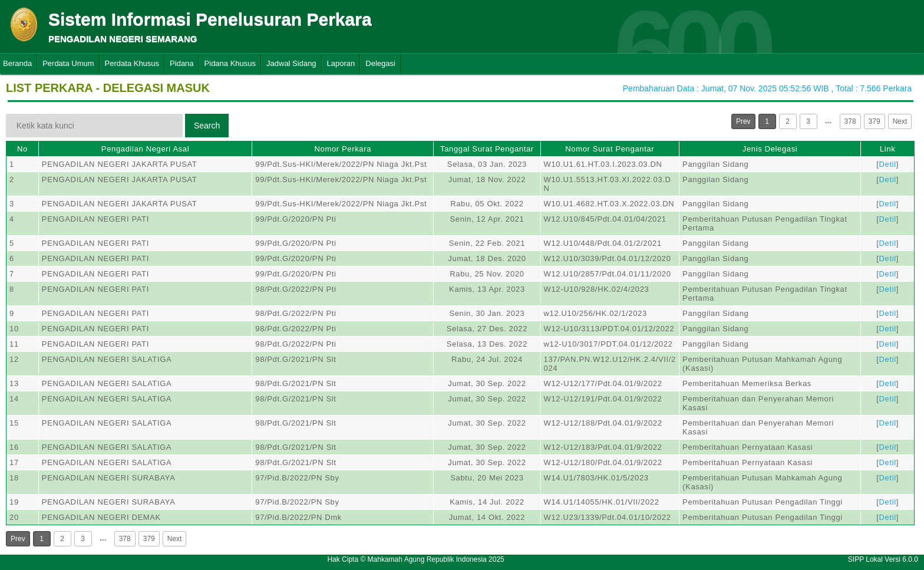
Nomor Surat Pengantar (610, 149)
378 (850, 121)
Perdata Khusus (132, 63)
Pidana (181, 63)
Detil (888, 164)
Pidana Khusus (230, 63)
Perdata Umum (68, 63)
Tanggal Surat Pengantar (487, 149)
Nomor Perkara (343, 149)
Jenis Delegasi (770, 149)
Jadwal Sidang (291, 63)
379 (874, 121)
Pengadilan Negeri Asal (145, 149)
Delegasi (380, 63)
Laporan (341, 63)
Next (900, 121)
